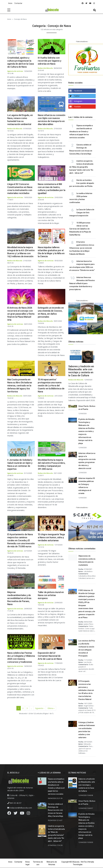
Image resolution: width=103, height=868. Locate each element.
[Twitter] (16, 814)
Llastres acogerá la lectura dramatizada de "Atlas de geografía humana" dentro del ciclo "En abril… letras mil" (81, 167)
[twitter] (86, 3)
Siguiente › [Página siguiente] (40, 708)
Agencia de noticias (15, 71)
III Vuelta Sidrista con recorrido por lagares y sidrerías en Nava (50, 61)
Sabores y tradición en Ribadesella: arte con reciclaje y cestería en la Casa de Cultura (81, 371)
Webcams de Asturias (52, 863)
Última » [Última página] (51, 708)
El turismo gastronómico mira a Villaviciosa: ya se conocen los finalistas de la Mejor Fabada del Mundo (82, 248)
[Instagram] (28, 814)
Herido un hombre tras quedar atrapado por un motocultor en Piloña (82, 183)
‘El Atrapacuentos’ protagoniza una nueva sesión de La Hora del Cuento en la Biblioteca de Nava (51, 386)
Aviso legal (28, 863)
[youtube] (90, 3)
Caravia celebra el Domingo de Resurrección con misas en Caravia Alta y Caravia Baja (55, 810)
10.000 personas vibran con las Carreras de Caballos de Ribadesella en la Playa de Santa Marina (80, 229)
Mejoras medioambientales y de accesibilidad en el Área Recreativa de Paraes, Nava (19, 598)
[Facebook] (9, 814)
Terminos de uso (38, 863)
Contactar (18, 3)
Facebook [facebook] (78, 91)
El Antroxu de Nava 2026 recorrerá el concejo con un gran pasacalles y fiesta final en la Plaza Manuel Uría (21, 314)
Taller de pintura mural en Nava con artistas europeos (51, 595)
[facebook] (83, 3)
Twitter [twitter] (77, 96)
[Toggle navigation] (95, 10)
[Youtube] (22, 814)
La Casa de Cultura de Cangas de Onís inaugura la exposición (82, 213)
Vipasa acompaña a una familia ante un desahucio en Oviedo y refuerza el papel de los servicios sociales (81, 132)
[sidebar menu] (9, 10)
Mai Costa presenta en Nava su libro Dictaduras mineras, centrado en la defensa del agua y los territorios (20, 386)
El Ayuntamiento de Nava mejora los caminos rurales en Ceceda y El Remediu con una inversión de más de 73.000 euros (21, 540)
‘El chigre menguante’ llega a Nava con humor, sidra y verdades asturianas (51, 537)
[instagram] (94, 3)
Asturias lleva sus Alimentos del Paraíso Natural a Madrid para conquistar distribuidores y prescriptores (82, 283)
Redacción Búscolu (45, 68)
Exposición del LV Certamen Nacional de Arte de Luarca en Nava (50, 656)
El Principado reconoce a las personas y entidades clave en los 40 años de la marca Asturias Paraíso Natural (86, 690)
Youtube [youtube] (77, 106)
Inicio (10, 3)
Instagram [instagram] (78, 101)
